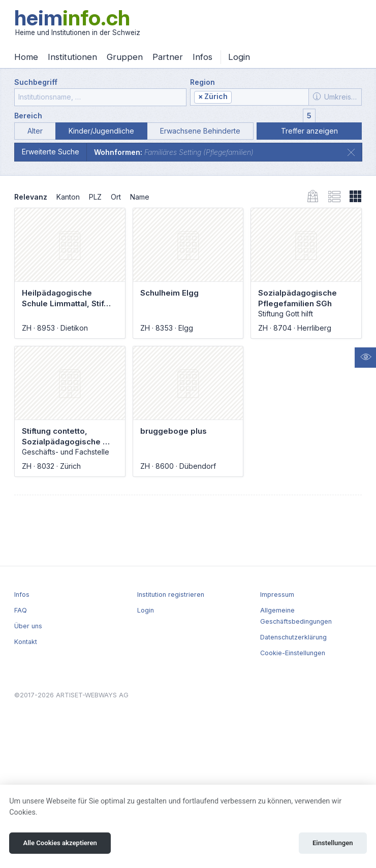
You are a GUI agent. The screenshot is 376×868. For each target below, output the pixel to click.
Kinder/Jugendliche (101, 131)
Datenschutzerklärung (293, 637)
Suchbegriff (36, 82)
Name (140, 197)
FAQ (21, 610)
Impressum (277, 594)
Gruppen (125, 57)
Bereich (28, 116)
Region (202, 82)
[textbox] (269, 97)
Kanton (68, 197)
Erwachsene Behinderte (200, 131)
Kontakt (26, 642)
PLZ (95, 197)
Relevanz (31, 197)
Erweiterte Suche (51, 152)
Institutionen (72, 57)
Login (239, 57)
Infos (202, 57)
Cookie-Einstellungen (293, 653)
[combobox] (249, 97)
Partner (168, 57)
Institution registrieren (171, 594)
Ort (116, 197)
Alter (35, 131)
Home (26, 57)
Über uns (28, 626)
